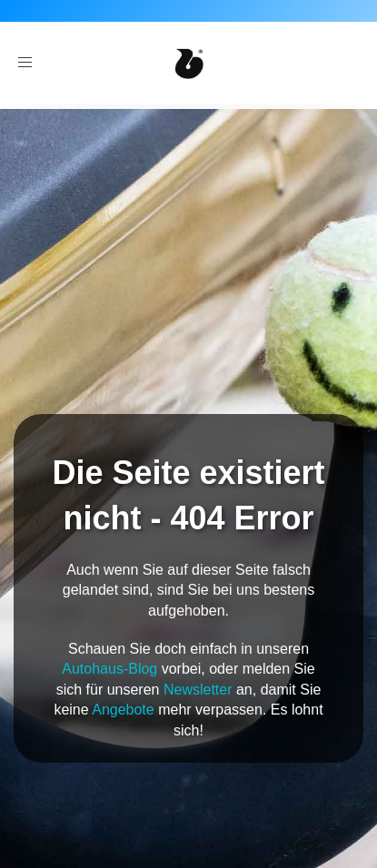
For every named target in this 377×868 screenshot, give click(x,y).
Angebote (123, 710)
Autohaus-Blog (109, 669)
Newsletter (198, 690)
